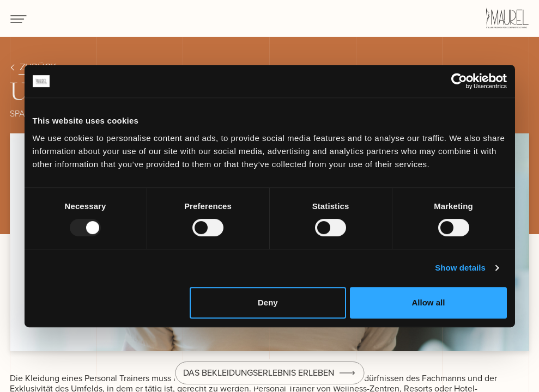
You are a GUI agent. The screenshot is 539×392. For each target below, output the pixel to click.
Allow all (429, 302)
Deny (268, 302)
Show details (460, 268)
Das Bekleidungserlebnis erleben (259, 373)
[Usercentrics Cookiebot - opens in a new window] (459, 81)
